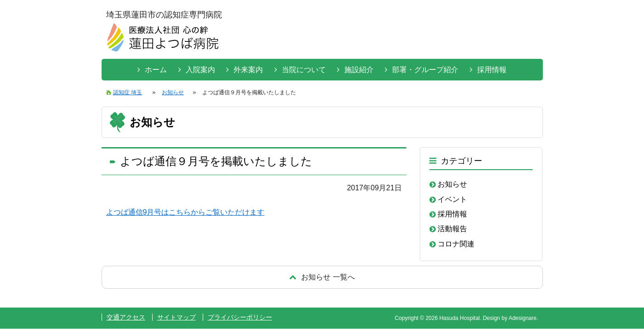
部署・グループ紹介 (425, 70)
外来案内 (248, 70)
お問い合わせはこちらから (507, 36)
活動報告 (452, 229)
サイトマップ (177, 317)
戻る (322, 277)
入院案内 (200, 70)
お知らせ (452, 184)
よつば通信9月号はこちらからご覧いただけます (185, 212)
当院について (304, 70)
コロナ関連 (456, 244)
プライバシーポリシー (240, 317)
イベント (452, 199)
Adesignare (522, 318)
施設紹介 (359, 70)
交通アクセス (126, 317)
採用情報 (492, 70)
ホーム (156, 70)
